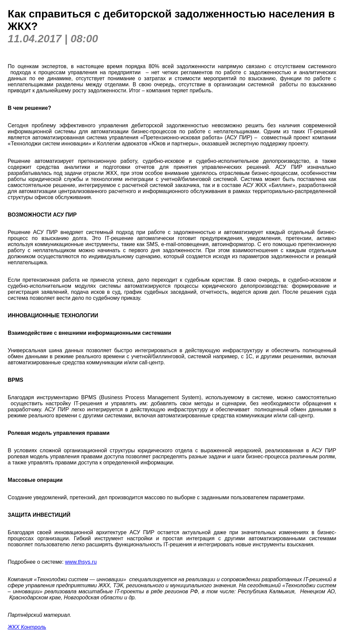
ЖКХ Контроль (27, 627)
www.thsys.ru (81, 562)
